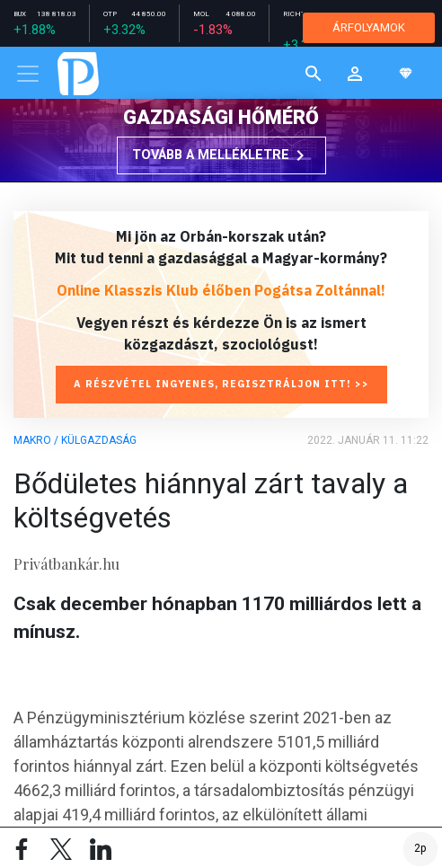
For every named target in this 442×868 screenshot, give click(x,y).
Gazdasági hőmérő (221, 117)
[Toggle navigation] (28, 74)
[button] (355, 73)
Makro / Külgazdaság (75, 440)
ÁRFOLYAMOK (369, 27)
